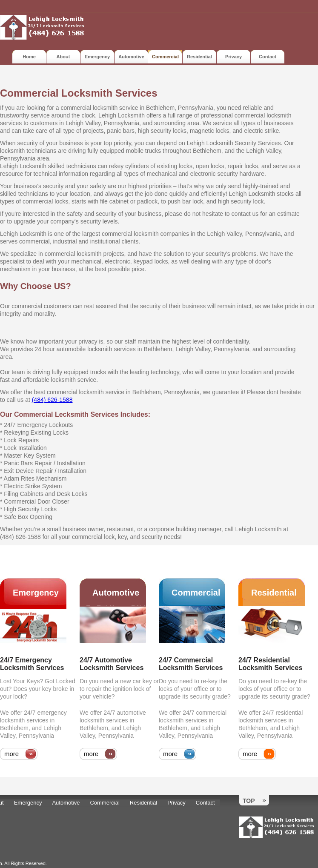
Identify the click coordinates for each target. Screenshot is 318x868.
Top (249, 801)
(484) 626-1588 (52, 400)
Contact (268, 57)
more (11, 754)
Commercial (196, 593)
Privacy (233, 57)
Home (29, 57)
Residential (199, 57)
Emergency (97, 57)
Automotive (131, 57)
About (63, 57)
